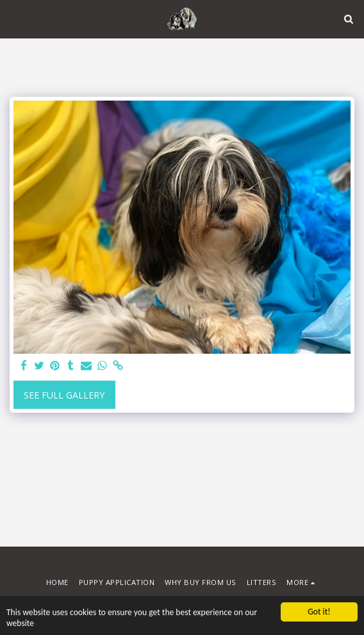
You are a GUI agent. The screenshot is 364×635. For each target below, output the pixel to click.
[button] (14, 18)
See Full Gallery (64, 395)
